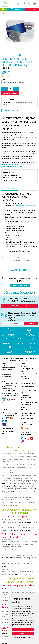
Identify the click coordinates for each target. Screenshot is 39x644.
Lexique (23, 372)
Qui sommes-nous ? (7, 377)
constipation (8, 487)
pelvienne (5, 167)
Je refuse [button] (23, 633)
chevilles (4, 524)
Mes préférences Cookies (28, 384)
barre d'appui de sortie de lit (10, 545)
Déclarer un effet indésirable (29, 373)
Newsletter (5, 378)
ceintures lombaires (25, 521)
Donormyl (35, 488)
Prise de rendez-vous (27, 368)
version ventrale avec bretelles (25, 206)
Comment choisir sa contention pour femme (19, 530)
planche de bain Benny (7, 557)
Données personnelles (27, 380)
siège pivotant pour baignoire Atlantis (24, 559)
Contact (4, 380)
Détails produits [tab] (10, 188)
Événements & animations (28, 370)
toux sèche (10, 485)
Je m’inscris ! (31, 323)
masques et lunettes (19, 575)
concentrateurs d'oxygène (27, 573)
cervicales (24, 523)
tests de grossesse (18, 491)
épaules (29, 523)
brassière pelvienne (17, 167)
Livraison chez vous (27, 424)
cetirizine (22, 487)
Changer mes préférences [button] (23, 637)
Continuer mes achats (12, 111)
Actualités (24, 366)
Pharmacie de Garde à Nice (29, 389)
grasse (16, 485)
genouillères (17, 521)
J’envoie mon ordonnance (20, 306)
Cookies (24, 382)
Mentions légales (26, 378)
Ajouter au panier (10, 93)
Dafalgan (4, 483)
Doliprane (5, 482)
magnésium (27, 491)
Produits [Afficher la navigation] (18, 9)
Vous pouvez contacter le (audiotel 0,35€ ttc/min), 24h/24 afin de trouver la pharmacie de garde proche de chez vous (29, 404)
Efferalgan (31, 482)
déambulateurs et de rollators (24, 551)
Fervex (9, 488)
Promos (32, 9)
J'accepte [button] (23, 629)
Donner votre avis (20, 286)
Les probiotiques (5, 634)
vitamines (14, 493)
